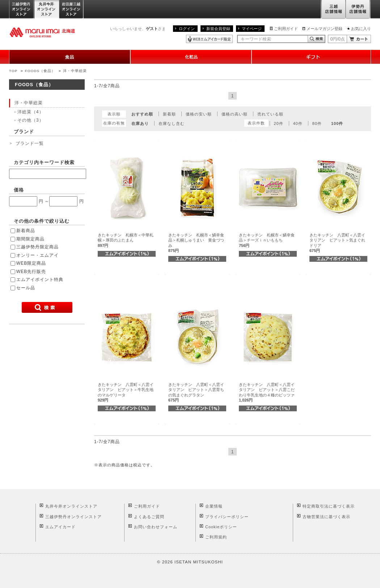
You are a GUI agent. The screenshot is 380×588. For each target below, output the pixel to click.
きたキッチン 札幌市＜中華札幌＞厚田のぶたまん (126, 240)
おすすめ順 (142, 114)
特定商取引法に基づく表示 (329, 506)
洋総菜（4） (31, 112)
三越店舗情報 (333, 10)
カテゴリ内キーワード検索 (44, 162)
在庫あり (140, 123)
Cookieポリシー (221, 527)
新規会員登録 (218, 29)
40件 (298, 123)
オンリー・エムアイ (37, 255)
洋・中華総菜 (75, 71)
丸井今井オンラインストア (47, 10)
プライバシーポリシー (227, 517)
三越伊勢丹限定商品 (37, 247)
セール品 (26, 288)
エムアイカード (60, 527)
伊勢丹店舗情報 (358, 10)
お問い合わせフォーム (156, 527)
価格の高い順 (235, 114)
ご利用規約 (216, 537)
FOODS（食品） (40, 71)
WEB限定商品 (31, 263)
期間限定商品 (30, 239)
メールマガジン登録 (324, 29)
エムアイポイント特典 (40, 280)
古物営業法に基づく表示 (326, 517)
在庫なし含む (172, 123)
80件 (317, 123)
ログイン (187, 29)
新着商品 (26, 231)
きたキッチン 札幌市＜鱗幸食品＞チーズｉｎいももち (267, 240)
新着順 (169, 114)
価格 (19, 190)
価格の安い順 (199, 114)
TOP (13, 71)
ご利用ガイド (286, 29)
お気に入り (361, 29)
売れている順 (270, 114)
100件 (337, 123)
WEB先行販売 (31, 272)
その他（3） (31, 120)
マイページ (252, 29)
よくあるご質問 (149, 517)
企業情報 (214, 506)
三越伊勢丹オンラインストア (22, 10)
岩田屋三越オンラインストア (71, 10)
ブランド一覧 (30, 143)
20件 (279, 123)
